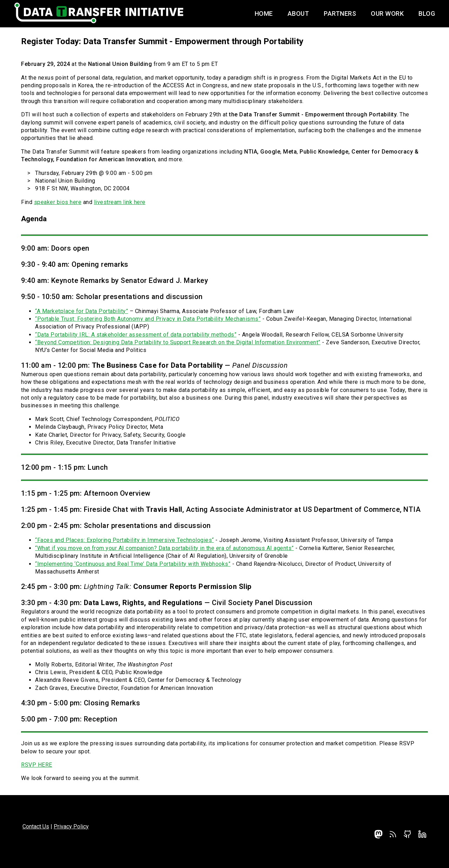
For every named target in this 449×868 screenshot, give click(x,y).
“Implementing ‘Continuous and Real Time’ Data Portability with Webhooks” (133, 564)
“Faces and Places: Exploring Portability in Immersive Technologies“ (125, 540)
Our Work (387, 13)
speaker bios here (58, 202)
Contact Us (36, 826)
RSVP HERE (37, 765)
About (299, 13)
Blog (427, 13)
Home (264, 13)
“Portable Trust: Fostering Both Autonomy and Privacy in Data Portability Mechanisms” (148, 319)
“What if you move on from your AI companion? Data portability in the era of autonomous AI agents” (165, 548)
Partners (340, 13)
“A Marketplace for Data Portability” (82, 311)
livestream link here (120, 202)
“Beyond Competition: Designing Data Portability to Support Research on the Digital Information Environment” (178, 342)
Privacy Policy (71, 826)
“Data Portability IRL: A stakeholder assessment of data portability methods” (136, 335)
